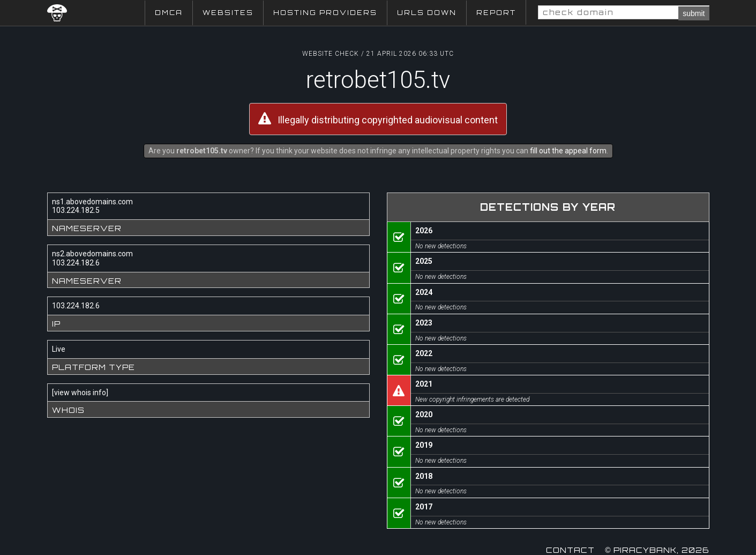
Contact (570, 550)
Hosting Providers (325, 13)
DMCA (169, 13)
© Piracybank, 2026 (657, 550)
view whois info (80, 393)
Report (496, 13)
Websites (228, 13)
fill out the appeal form (568, 151)
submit (694, 13)
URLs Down (427, 13)
